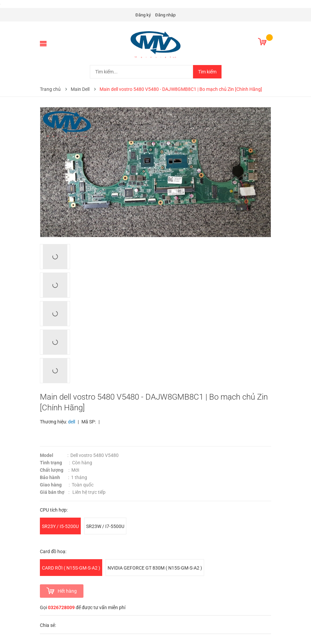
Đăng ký (143, 15)
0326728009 (61, 607)
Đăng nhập (165, 15)
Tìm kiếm (207, 72)
